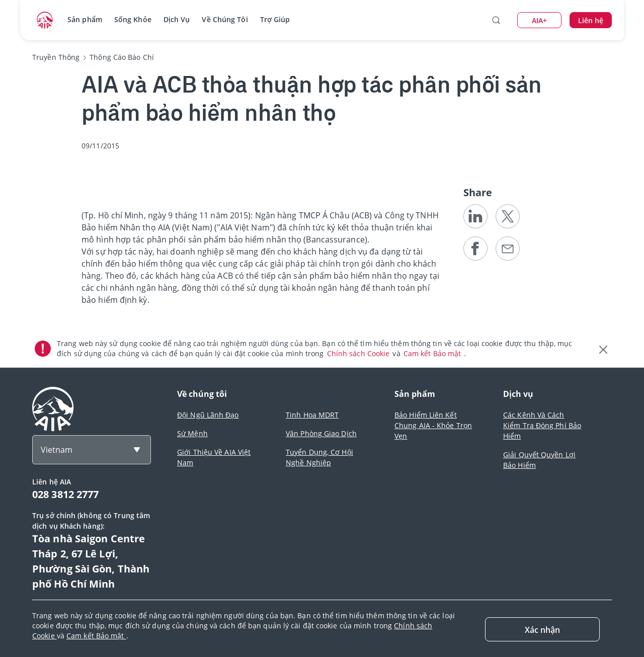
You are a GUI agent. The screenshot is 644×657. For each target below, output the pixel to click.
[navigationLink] (45, 20)
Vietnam (57, 450)
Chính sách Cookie (359, 353)
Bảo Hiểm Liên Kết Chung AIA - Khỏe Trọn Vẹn (433, 425)
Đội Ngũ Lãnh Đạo (208, 415)
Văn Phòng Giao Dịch (321, 433)
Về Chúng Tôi (225, 19)
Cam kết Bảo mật (433, 353)
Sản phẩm (85, 19)
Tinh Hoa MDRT (312, 415)
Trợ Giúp (275, 19)
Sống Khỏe (133, 19)
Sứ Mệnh (192, 433)
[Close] (542, 629)
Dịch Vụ (177, 19)
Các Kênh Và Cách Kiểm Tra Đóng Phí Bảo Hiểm (542, 425)
